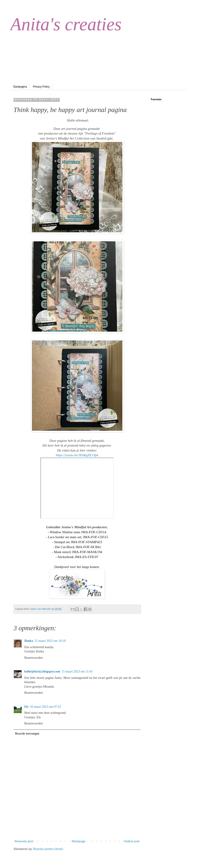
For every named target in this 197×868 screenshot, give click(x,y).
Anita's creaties (66, 24)
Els (27, 707)
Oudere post (132, 841)
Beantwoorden (34, 658)
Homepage (79, 841)
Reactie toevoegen (27, 734)
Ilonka (29, 641)
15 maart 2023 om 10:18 (50, 641)
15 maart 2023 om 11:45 (77, 671)
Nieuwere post (24, 841)
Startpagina (20, 87)
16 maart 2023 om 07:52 (45, 707)
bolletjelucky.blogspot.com (42, 671)
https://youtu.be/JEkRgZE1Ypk (77, 455)
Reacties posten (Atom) (48, 849)
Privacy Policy (41, 87)
